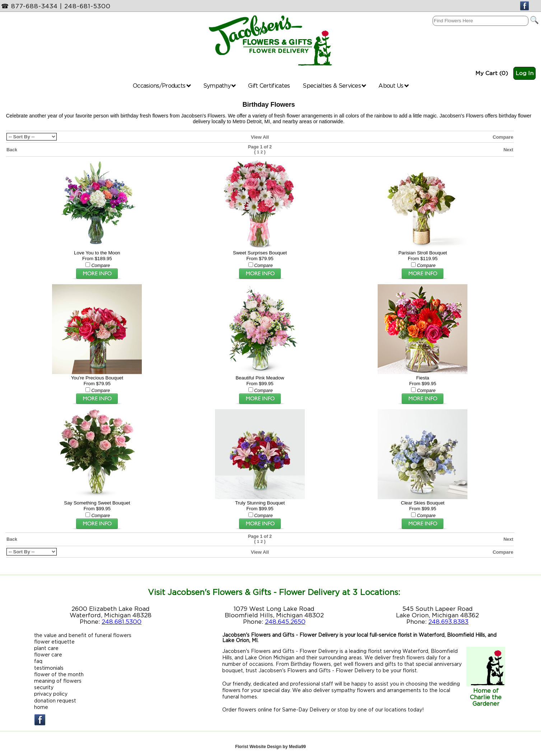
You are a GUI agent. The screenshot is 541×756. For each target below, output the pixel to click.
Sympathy (220, 86)
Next (508, 150)
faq (38, 661)
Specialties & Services (334, 86)
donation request (55, 700)
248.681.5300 (122, 622)
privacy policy (51, 694)
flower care (48, 654)
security (44, 687)
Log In (524, 73)
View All (260, 137)
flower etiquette (54, 642)
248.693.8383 (448, 622)
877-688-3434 (34, 6)
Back (12, 150)
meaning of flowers (58, 681)
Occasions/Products (162, 86)
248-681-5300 (87, 6)
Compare (503, 137)
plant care (46, 648)
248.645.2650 (285, 622)
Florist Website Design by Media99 (270, 747)
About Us (394, 86)
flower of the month (59, 674)
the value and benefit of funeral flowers (83, 635)
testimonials (49, 668)
